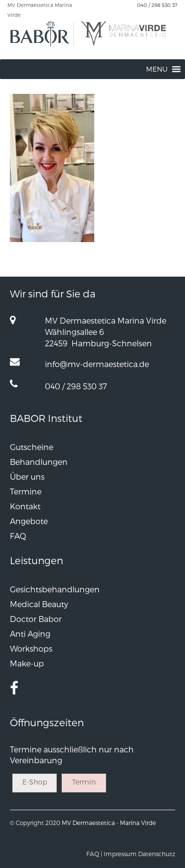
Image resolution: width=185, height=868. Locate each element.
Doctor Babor (36, 619)
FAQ (18, 536)
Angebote (29, 521)
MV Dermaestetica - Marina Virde (109, 823)
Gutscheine (32, 447)
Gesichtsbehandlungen (55, 589)
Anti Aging (30, 634)
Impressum (120, 854)
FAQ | (94, 854)
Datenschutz (157, 854)
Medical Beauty (39, 604)
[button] (157, 69)
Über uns (27, 476)
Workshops (31, 648)
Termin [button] (84, 782)
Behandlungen (39, 462)
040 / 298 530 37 (157, 5)
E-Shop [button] (35, 782)
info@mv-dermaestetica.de (97, 364)
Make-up (27, 663)
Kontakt (25, 506)
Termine (26, 491)
